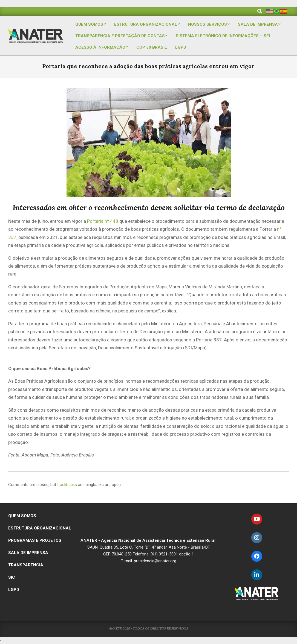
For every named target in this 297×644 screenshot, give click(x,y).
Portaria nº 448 (103, 221)
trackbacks (67, 485)
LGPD (14, 590)
